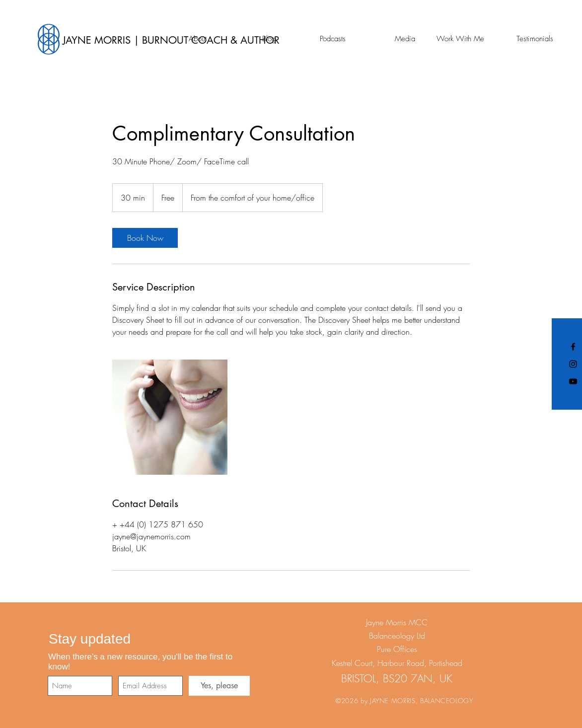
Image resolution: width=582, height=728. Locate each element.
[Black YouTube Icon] (573, 381)
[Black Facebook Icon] (573, 347)
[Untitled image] (170, 417)
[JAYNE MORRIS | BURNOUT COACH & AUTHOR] (231, 40)
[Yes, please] (219, 686)
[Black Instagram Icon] (573, 364)
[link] (145, 238)
